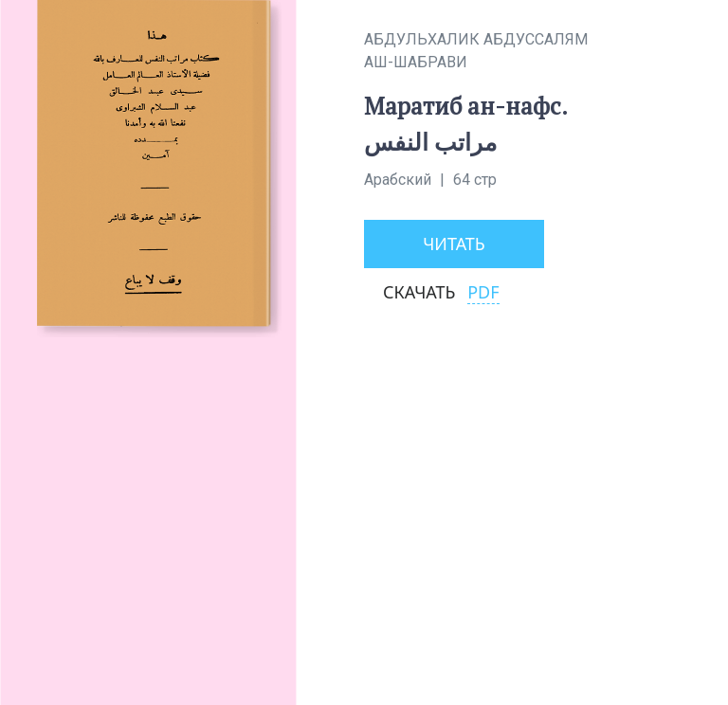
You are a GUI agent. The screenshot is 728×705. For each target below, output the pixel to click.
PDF (483, 292)
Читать (454, 244)
